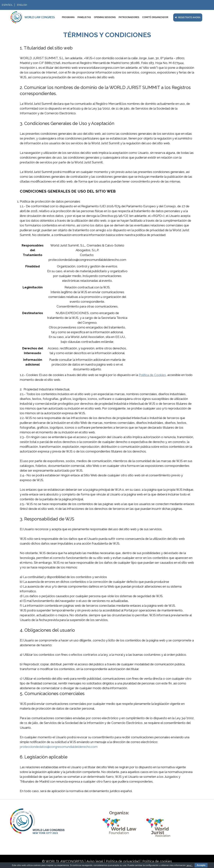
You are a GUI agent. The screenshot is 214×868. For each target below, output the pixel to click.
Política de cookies (157, 861)
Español (7, 5)
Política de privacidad (123, 861)
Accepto (201, 865)
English (22, 5)
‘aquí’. (189, 865)
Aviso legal (95, 861)
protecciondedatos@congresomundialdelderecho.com (59, 747)
